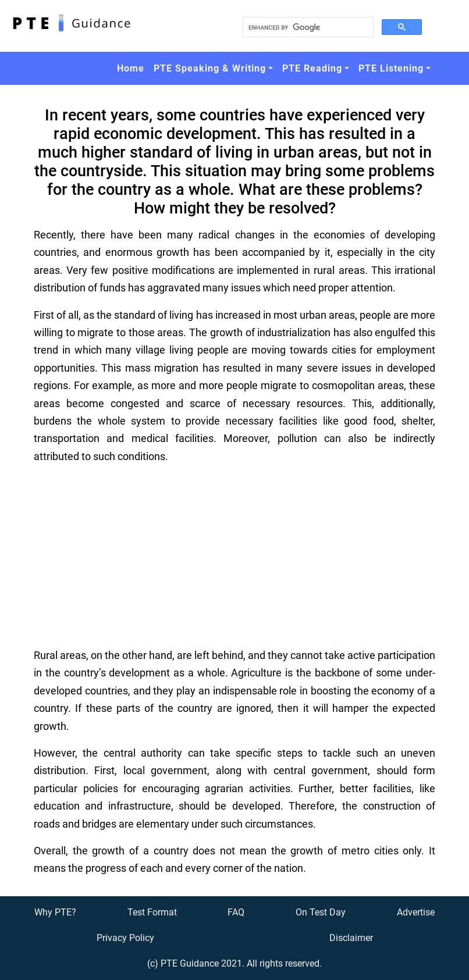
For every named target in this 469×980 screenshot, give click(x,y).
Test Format (152, 912)
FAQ (236, 912)
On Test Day (321, 912)
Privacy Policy (125, 938)
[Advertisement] (234, 556)
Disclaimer (351, 938)
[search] (307, 27)
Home (131, 68)
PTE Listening (391, 68)
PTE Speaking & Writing (210, 68)
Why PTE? (55, 912)
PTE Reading (312, 68)
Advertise (416, 912)
